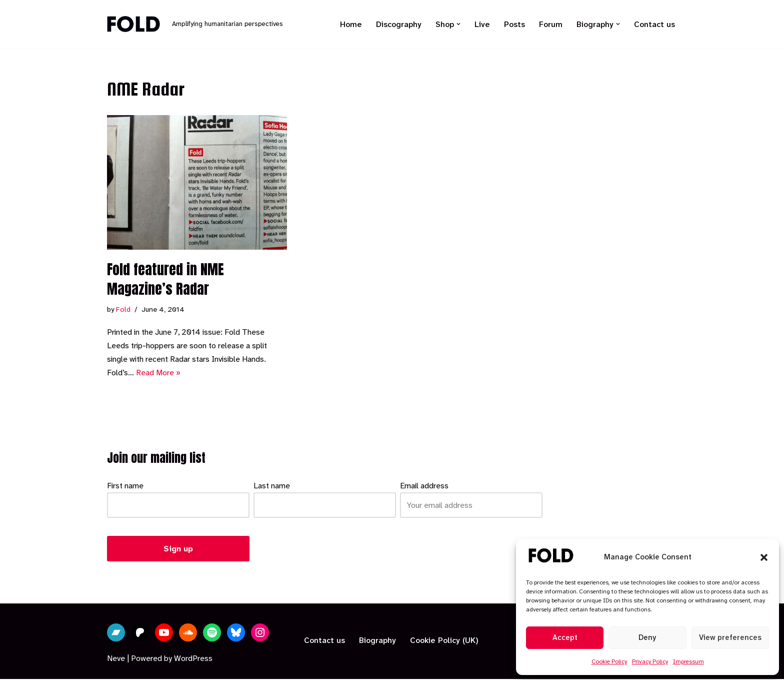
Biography (377, 641)
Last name (272, 487)
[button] (764, 557)
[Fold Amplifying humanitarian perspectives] (195, 24)
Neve (116, 659)
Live (482, 24)
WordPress (193, 659)
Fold (123, 309)
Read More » (158, 374)
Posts (514, 24)
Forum (551, 24)
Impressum (688, 661)
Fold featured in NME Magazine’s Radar (165, 279)
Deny (647, 637)
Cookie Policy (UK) (444, 641)
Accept (565, 637)
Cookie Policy (609, 661)
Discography (399, 24)
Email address (424, 487)
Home (351, 24)
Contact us (654, 24)
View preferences (730, 637)
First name (125, 487)
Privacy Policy (650, 661)
